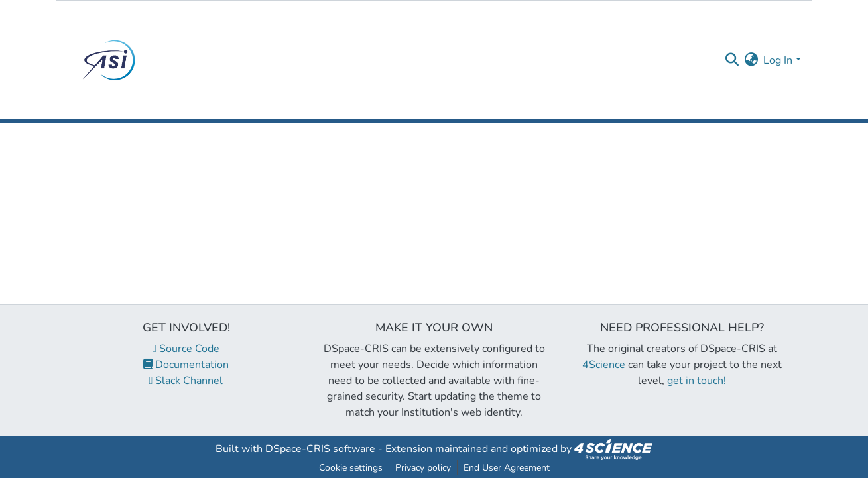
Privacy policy (423, 468)
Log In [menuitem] (778, 60)
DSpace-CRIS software (320, 449)
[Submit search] (732, 60)
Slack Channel (186, 381)
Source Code (186, 349)
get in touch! (697, 381)
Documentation (186, 365)
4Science (604, 365)
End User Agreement (507, 468)
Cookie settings (351, 468)
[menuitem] (751, 60)
